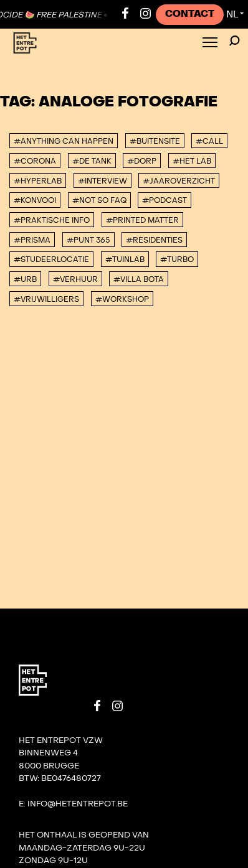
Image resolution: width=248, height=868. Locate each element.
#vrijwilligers (46, 299)
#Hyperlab (38, 181)
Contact (190, 14)
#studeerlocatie (51, 259)
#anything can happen (64, 141)
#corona (35, 161)
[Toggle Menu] (210, 43)
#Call (209, 141)
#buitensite (155, 141)
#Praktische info (52, 220)
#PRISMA (32, 240)
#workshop (122, 299)
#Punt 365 (88, 240)
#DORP (142, 161)
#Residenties (154, 240)
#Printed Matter (142, 220)
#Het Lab (192, 161)
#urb (25, 279)
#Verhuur (75, 279)
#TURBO (177, 259)
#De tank (92, 161)
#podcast (165, 200)
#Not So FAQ (99, 200)
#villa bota (139, 279)
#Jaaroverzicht (179, 181)
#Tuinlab (125, 259)
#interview (103, 181)
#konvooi (35, 200)
